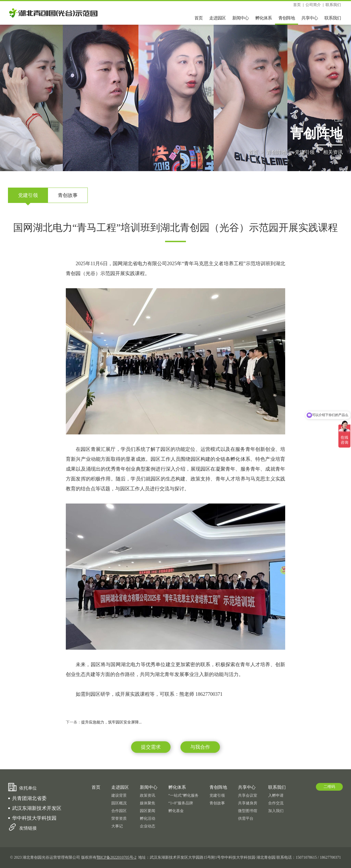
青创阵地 (287, 18)
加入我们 (276, 811)
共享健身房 (248, 803)
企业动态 (148, 826)
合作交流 (276, 803)
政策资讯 (148, 795)
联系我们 (333, 5)
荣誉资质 (119, 818)
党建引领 (305, 152)
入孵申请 (276, 795)
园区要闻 (148, 811)
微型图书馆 (248, 811)
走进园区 (217, 18)
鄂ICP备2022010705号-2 (116, 857)
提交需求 (151, 747)
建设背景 (119, 795)
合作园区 (119, 811)
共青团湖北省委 (29, 798)
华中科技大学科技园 (34, 818)
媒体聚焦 (148, 803)
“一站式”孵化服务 (183, 795)
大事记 (117, 826)
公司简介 (313, 5)
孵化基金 (176, 811)
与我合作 (200, 747)
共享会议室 (248, 795)
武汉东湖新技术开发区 (37, 808)
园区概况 (119, 803)
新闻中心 (240, 18)
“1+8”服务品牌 (181, 803)
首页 (297, 5)
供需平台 (246, 818)
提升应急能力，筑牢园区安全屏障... (111, 722)
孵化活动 (148, 818)
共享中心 (310, 18)
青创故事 (68, 195)
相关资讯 (333, 152)
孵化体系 (264, 18)
